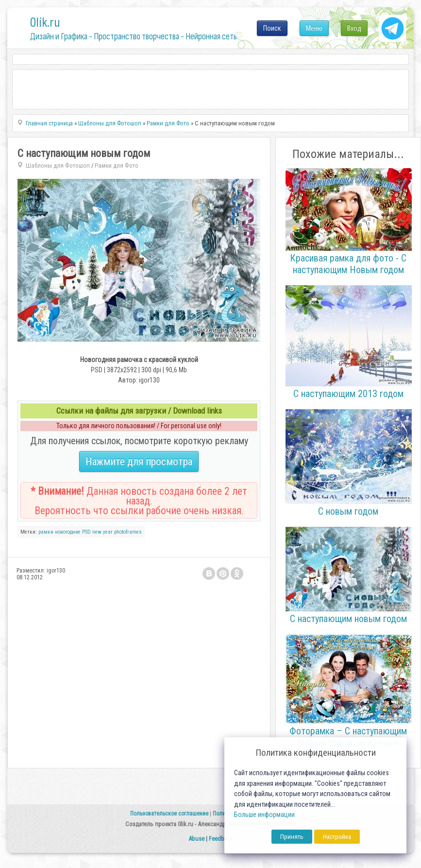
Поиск (272, 28)
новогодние (68, 532)
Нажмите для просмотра (139, 461)
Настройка (337, 837)
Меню (314, 28)
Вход (354, 28)
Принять (292, 837)
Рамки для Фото (117, 165)
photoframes (128, 532)
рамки (46, 532)
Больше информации (264, 815)
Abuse (196, 839)
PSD (86, 532)
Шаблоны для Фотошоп (58, 165)
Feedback (221, 839)
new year (102, 532)
